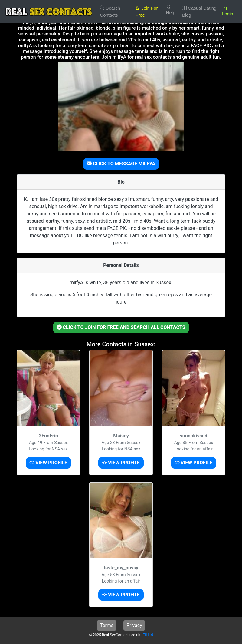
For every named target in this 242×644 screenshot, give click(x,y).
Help (171, 10)
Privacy (134, 625)
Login (228, 11)
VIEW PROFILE (48, 463)
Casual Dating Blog (199, 12)
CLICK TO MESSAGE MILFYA (121, 164)
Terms (107, 625)
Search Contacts (110, 12)
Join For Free (147, 12)
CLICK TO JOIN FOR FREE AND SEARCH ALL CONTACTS (121, 327)
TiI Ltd (148, 635)
